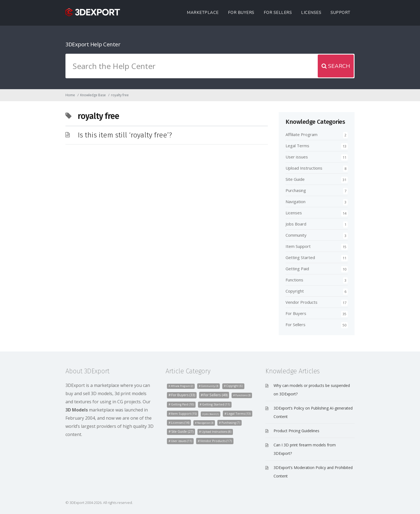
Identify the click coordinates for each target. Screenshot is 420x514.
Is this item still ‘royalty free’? (125, 135)
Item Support (298, 246)
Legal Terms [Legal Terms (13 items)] (239, 414)
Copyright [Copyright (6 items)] (234, 386)
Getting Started (300, 257)
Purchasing (296, 190)
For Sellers (278, 13)
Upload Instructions (304, 168)
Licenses (311, 13)
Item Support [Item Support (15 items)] (184, 414)
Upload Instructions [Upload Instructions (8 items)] (216, 432)
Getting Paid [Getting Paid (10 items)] (182, 404)
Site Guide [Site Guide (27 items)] (182, 432)
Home (70, 95)
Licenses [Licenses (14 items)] (180, 423)
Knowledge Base (93, 95)
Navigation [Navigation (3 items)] (205, 423)
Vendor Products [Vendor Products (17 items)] (216, 441)
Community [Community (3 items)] (210, 386)
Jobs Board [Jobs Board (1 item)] (211, 414)
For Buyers (241, 13)
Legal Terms (297, 146)
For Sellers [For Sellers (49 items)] (215, 395)
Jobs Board (296, 224)
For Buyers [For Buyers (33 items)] (183, 395)
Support (340, 13)
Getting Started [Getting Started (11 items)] (216, 404)
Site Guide (295, 179)
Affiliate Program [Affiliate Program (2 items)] (182, 386)
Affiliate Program (301, 134)
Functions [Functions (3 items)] (243, 395)
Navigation (295, 202)
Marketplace (203, 13)
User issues (297, 157)
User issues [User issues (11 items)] (181, 441)
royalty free (120, 95)
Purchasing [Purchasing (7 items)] (231, 423)
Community (296, 235)
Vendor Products (301, 302)
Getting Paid (297, 269)
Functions (294, 280)
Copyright (295, 291)
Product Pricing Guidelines (296, 431)
